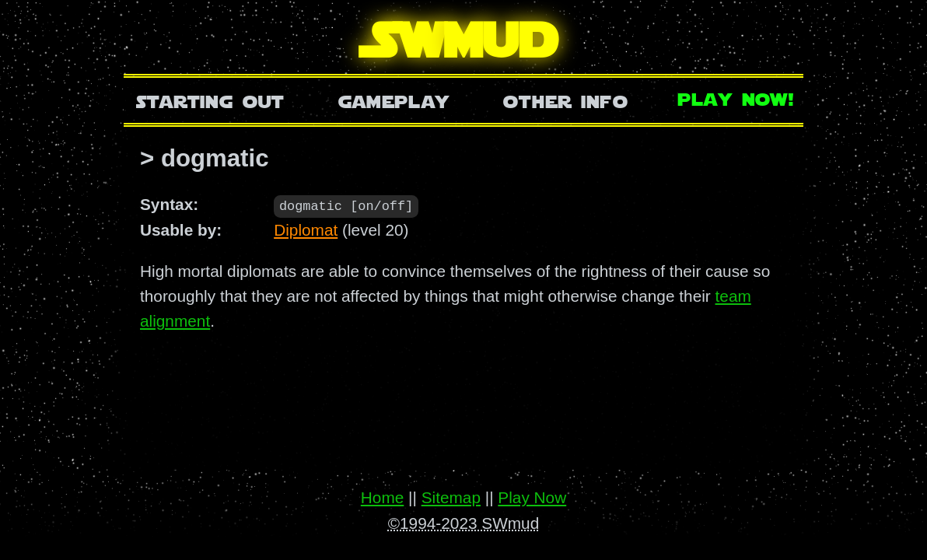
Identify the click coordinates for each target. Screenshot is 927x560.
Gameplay (394, 100)
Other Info (565, 100)
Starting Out (210, 100)
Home (382, 497)
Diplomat (306, 229)
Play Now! (736, 98)
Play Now (532, 497)
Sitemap (451, 497)
